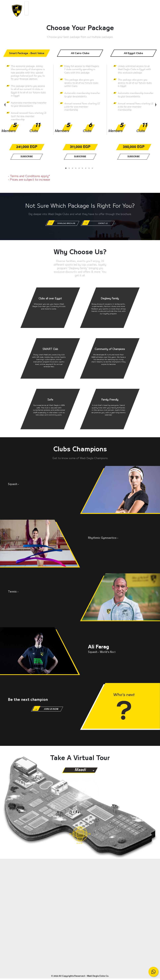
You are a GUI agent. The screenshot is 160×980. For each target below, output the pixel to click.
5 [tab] (80, 168)
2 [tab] (70, 168)
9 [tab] (93, 168)
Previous (4, 103)
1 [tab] (67, 168)
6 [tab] (83, 168)
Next (155, 103)
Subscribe (27, 157)
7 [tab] (87, 168)
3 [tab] (73, 168)
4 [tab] (77, 168)
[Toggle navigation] (27, 8)
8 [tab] (90, 168)
